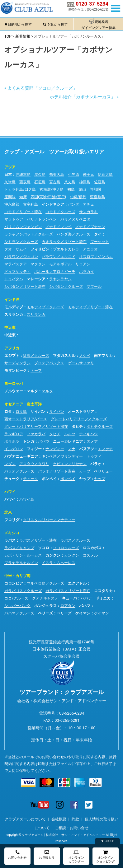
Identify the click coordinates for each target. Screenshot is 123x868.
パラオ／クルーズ (19, 471)
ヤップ (85, 479)
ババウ (44, 441)
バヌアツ (87, 449)
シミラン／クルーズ (21, 242)
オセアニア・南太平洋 (23, 404)
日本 (8, 175)
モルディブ (14, 307)
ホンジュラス (45, 606)
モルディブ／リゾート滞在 (90, 307)
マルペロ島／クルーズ (45, 583)
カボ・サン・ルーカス (23, 555)
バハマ (85, 606)
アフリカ (12, 348)
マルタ (32, 391)
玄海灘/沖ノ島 (52, 189)
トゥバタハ (14, 279)
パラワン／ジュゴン (21, 257)
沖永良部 (12, 204)
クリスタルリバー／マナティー (49, 520)
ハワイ (10, 492)
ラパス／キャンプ (19, 548)
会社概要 (59, 819)
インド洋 (12, 300)
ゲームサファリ (81, 363)
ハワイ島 (27, 499)
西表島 (25, 182)
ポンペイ (49, 479)
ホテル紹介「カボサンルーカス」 (83, 97)
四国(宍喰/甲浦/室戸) (48, 197)
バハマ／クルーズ (19, 613)
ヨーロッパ (14, 384)
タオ (8, 249)
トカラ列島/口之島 (20, 189)
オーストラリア (81, 412)
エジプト (12, 356)
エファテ (105, 449)
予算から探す (57, 24)
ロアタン (68, 606)
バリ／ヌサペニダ (75, 219)
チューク (12, 479)
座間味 (10, 197)
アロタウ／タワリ (34, 464)
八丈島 (70, 182)
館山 (82, 189)
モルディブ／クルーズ (45, 307)
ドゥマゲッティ (17, 272)
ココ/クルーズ (16, 598)
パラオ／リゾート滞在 (57, 471)
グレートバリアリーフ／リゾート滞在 (36, 427)
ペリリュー (103, 471)
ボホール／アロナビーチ (55, 272)
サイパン (38, 412)
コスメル (90, 555)
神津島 (85, 182)
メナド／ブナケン (90, 227)
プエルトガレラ (66, 249)
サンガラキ (88, 212)
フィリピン (40, 249)
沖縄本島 (23, 175)
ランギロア (14, 434)
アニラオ (90, 249)
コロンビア (14, 583)
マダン (10, 464)
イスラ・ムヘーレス (59, 563)
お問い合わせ (17, 854)
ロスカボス (92, 548)
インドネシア (53, 204)
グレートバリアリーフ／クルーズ (79, 419)
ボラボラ (12, 441)
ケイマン (83, 613)
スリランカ (14, 315)
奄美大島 (57, 175)
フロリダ (12, 520)
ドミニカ (103, 598)
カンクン (53, 555)
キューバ (69, 598)
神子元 (88, 175)
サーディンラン (17, 363)
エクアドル (77, 583)
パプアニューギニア (21, 456)
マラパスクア (16, 264)
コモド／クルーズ (60, 212)
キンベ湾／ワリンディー (62, 456)
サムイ (21, 249)
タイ (98, 234)
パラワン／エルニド (59, 257)
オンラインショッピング (106, 856)
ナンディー (55, 449)
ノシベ (85, 356)
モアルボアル (60, 264)
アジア (10, 167)
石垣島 (40, 182)
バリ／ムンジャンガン (23, 227)
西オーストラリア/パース (26, 419)
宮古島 (55, 182)
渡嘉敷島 (97, 197)
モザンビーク (16, 371)
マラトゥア (14, 219)
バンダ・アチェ (81, 204)
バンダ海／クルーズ (73, 234)
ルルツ (70, 434)
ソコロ (44, 548)
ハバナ (86, 598)
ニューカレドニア (68, 441)
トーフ (36, 371)
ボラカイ (87, 272)
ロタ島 (21, 412)
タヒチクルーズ (100, 427)
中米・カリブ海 (17, 576)
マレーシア (36, 279)
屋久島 (40, 175)
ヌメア (92, 441)
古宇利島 (31, 204)
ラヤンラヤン (60, 279)
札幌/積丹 (78, 197)
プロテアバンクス (49, 363)
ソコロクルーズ (66, 548)
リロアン (83, 264)
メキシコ (12, 533)
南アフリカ (103, 356)
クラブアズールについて (25, 819)
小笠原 (73, 175)
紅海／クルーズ (36, 356)
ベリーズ (45, 613)
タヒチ (77, 427)
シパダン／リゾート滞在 (25, 287)
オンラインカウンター (76, 856)
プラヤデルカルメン (21, 563)
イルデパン (14, 449)
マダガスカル (64, 356)
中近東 (10, 328)
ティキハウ (88, 434)
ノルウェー (14, 391)
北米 (8, 512)
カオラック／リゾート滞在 (64, 242)
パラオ (96, 464)
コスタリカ (103, 591)
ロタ (8, 412)
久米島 (10, 182)
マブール (94, 287)
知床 (23, 197)
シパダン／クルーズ (66, 287)
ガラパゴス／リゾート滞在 (68, 591)
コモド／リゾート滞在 (23, 212)
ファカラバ (36, 434)
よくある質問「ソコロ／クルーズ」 (42, 88)
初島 (71, 189)
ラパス (10, 540)
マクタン (38, 264)
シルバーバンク (17, 606)
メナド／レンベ (59, 227)
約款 (75, 819)
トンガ (29, 441)
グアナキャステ (45, 598)
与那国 (95, 189)
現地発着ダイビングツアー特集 (98, 25)
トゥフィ (94, 456)
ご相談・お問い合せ (72, 828)
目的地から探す (20, 24)
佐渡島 (100, 182)
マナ (72, 449)
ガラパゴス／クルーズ (23, 591)
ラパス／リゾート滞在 (38, 540)
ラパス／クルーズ (75, 540)
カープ (85, 471)
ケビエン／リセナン (70, 464)
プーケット (100, 242)
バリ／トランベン (42, 219)
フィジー (34, 449)
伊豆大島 (105, 175)
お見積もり (47, 854)
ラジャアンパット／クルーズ (29, 234)
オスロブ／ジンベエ (96, 257)
